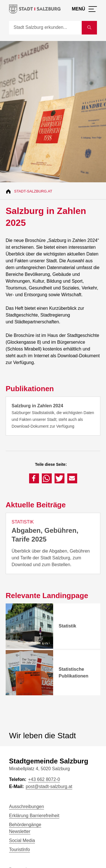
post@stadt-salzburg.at (49, 786)
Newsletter (20, 831)
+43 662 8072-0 (44, 779)
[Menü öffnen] (84, 9)
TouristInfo (20, 849)
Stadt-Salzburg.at (33, 191)
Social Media (22, 840)
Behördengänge (25, 825)
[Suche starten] (89, 28)
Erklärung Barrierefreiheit (34, 816)
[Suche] (45, 28)
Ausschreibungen (27, 807)
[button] (34, 478)
